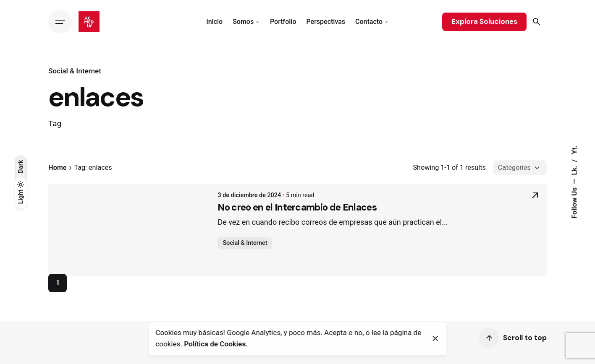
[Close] (435, 338)
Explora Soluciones (484, 21)
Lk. (574, 169)
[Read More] (535, 199)
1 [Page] (58, 283)
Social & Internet (75, 71)
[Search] (537, 22)
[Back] (21, 64)
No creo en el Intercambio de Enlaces (137, 212)
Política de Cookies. (216, 344)
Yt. (574, 150)
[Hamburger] (60, 22)
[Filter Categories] (520, 168)
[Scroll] (489, 338)
